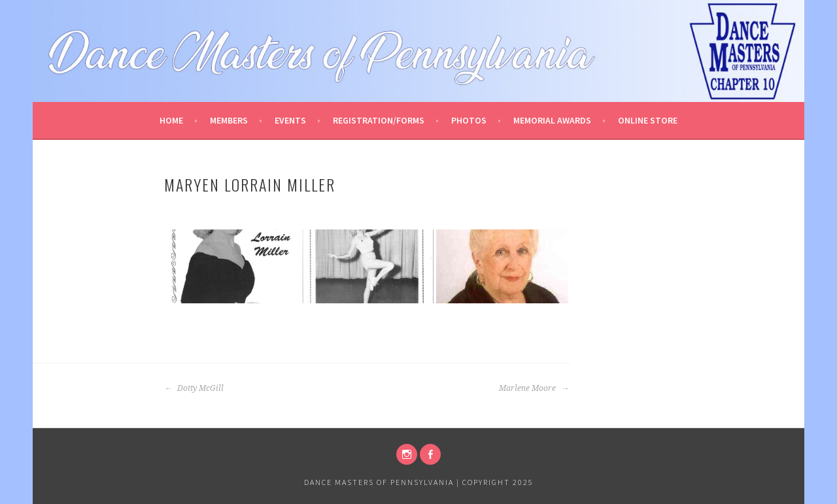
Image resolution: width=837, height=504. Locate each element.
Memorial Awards (552, 120)
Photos (469, 120)
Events (290, 120)
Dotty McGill (194, 388)
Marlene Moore (534, 388)
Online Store (648, 120)
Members (229, 120)
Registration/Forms (379, 120)
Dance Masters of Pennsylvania (379, 482)
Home (171, 120)
